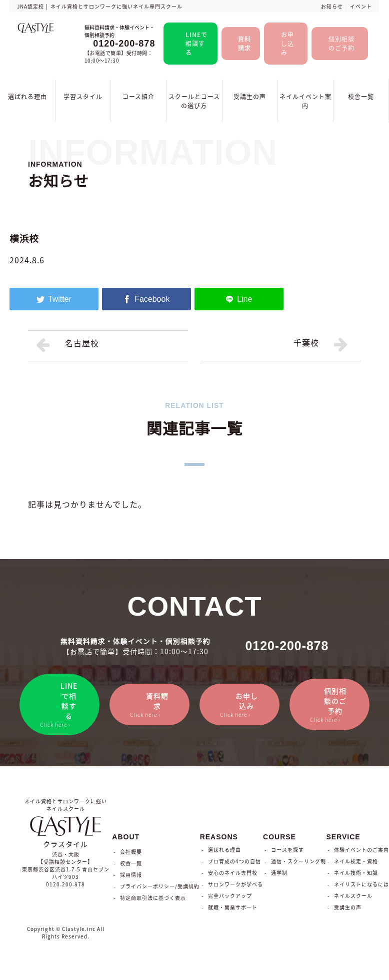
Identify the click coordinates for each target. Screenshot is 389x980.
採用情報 (131, 876)
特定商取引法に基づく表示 (153, 899)
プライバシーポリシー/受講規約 (160, 888)
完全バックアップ (230, 897)
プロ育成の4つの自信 (234, 863)
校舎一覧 (361, 97)
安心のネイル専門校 (233, 874)
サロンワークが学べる (235, 886)
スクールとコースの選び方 (194, 101)
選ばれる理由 (27, 97)
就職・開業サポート (233, 909)
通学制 (279, 874)
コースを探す (287, 851)
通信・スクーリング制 (298, 863)
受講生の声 (250, 97)
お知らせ (332, 6)
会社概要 (131, 853)
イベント (361, 6)
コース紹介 (138, 97)
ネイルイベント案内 (305, 101)
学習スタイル (83, 97)
